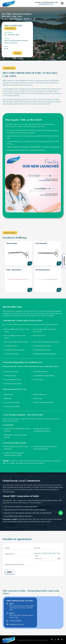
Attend (17, 53)
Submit (10, 572)
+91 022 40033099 (15, 621)
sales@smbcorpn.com (46, 4)
